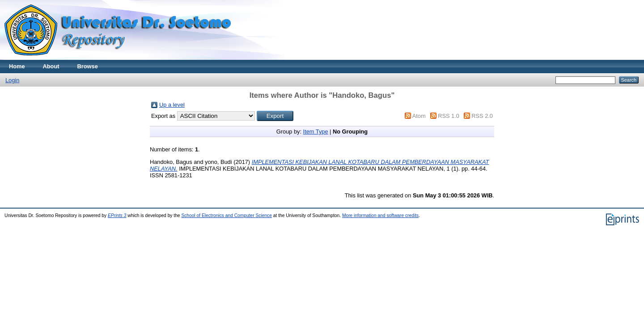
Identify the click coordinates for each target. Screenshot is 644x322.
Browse (88, 66)
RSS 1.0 (449, 116)
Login (12, 80)
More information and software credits (380, 215)
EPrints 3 (117, 215)
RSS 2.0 (482, 116)
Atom (419, 116)
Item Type (316, 132)
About (51, 66)
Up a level (172, 105)
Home (17, 66)
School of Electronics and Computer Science (227, 215)
